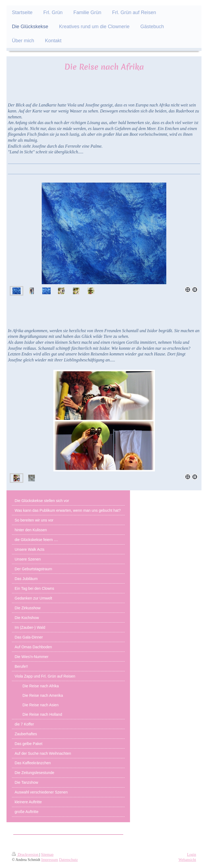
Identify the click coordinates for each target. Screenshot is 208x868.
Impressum (50, 860)
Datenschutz (68, 860)
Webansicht (187, 860)
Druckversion (26, 855)
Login (192, 855)
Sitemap (47, 855)
